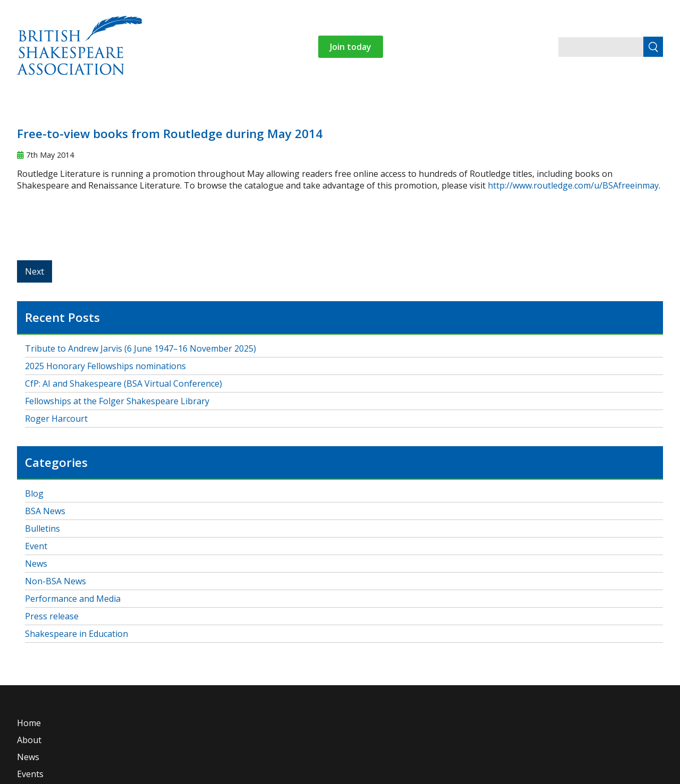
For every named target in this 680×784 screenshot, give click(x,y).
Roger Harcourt (56, 419)
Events (30, 774)
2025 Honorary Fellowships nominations (105, 366)
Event (36, 546)
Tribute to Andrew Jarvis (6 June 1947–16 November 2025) (141, 348)
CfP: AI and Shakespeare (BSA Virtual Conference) (124, 384)
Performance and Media (73, 599)
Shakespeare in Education (76, 634)
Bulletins (42, 529)
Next (35, 271)
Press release (52, 616)
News (36, 564)
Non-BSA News (56, 581)
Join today (351, 47)
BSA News (45, 511)
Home (29, 723)
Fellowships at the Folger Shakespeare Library (117, 401)
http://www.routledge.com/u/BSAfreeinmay (573, 185)
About (29, 740)
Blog (34, 493)
